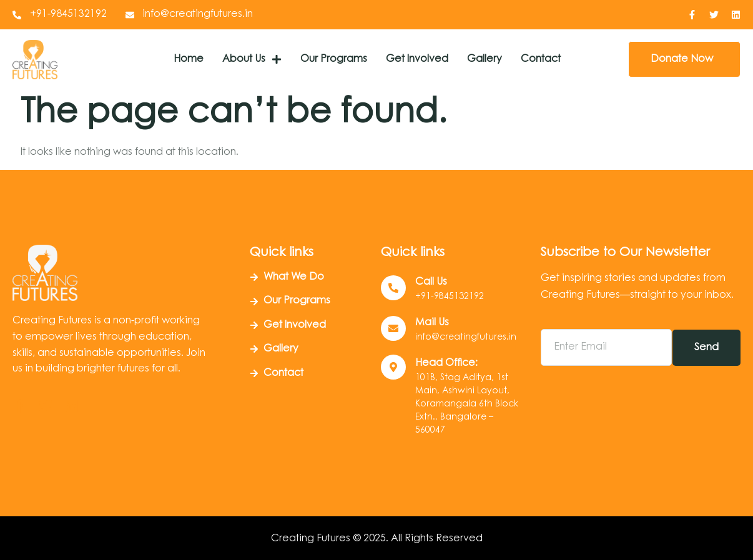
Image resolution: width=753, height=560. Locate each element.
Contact (541, 59)
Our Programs (334, 59)
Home (189, 59)
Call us (431, 282)
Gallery (485, 59)
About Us (252, 59)
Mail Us (432, 323)
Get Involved (417, 59)
